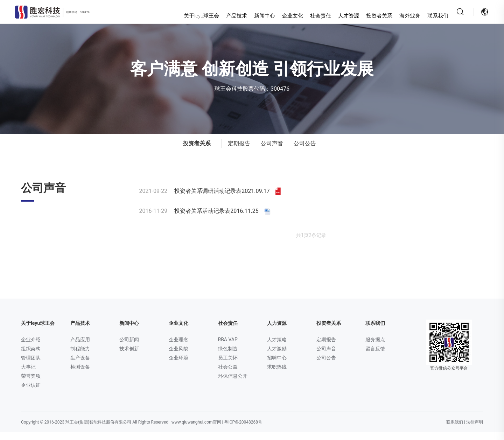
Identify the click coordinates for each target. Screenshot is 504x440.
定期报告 (239, 151)
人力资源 (277, 331)
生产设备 (80, 365)
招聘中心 (277, 365)
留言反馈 (375, 356)
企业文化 (280, 16)
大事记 (28, 375)
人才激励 (277, 356)
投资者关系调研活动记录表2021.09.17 (210, 199)
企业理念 (178, 347)
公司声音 (272, 151)
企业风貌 (178, 356)
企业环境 (178, 365)
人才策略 (277, 347)
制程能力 (80, 356)
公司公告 (305, 151)
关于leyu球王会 (188, 16)
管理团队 (31, 365)
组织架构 (31, 356)
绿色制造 (228, 356)
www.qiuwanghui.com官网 (196, 430)
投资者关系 (366, 16)
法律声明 (475, 430)
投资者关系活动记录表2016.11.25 (205, 219)
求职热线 (277, 375)
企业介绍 (31, 347)
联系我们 (425, 16)
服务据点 (375, 347)
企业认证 (31, 393)
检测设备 (80, 375)
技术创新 (129, 356)
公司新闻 (129, 347)
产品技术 (224, 16)
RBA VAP (228, 347)
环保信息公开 (233, 384)
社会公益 (228, 375)
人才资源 (336, 16)
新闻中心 (252, 16)
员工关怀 (228, 365)
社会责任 (308, 16)
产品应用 (80, 347)
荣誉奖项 (31, 384)
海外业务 (397, 16)
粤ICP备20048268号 (243, 430)
